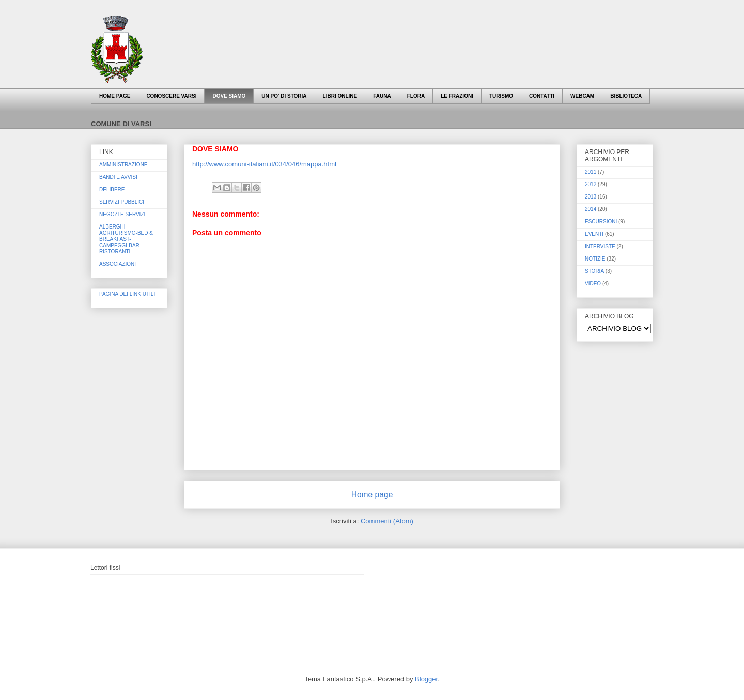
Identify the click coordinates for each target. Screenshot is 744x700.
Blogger (426, 679)
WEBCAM (582, 96)
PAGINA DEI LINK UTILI (127, 294)
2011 (591, 172)
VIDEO (593, 284)
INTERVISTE (600, 246)
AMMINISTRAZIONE (123, 165)
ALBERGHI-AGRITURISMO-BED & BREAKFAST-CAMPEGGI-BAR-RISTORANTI (126, 239)
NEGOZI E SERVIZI (122, 214)
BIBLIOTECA (626, 96)
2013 (591, 197)
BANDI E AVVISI (118, 177)
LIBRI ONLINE (340, 96)
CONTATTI (542, 96)
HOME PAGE (115, 96)
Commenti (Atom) (387, 521)
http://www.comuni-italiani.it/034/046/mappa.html (264, 164)
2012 (591, 184)
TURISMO (501, 96)
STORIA (594, 271)
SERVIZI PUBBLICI (122, 202)
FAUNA (382, 96)
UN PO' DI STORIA (284, 96)
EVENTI (594, 234)
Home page (372, 494)
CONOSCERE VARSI (171, 96)
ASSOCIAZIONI (118, 264)
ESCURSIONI (601, 222)
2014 (591, 209)
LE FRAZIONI (457, 96)
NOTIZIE (595, 259)
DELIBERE (112, 189)
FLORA (416, 96)
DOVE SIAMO (229, 96)
